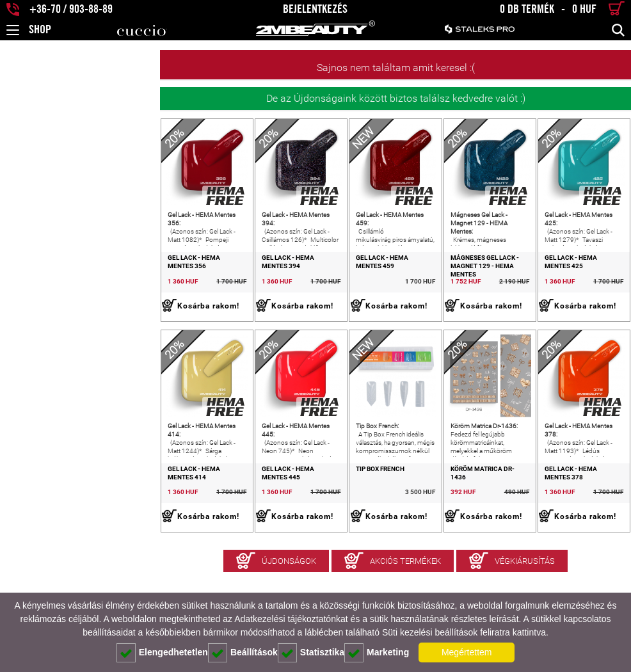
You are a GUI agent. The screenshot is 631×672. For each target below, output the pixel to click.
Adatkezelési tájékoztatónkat (291, 619)
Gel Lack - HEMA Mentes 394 (180, 290)
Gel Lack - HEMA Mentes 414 (54, 533)
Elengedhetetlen (162, 653)
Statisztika (311, 653)
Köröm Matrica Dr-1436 (426, 533)
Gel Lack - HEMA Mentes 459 (306, 290)
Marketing (377, 653)
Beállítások (243, 653)
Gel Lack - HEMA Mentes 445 (180, 533)
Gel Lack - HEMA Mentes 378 (559, 533)
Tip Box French (284, 533)
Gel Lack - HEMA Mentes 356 (54, 290)
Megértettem (467, 652)
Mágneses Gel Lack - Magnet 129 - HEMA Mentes (441, 294)
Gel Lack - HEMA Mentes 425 (559, 290)
